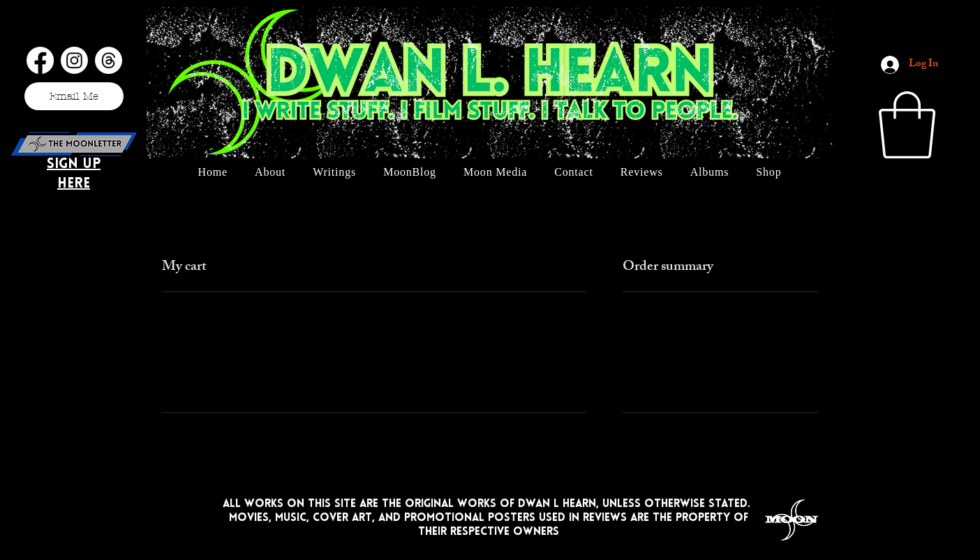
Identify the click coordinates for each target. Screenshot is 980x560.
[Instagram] (74, 60)
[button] (907, 125)
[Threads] (109, 60)
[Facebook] (40, 60)
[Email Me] (74, 96)
